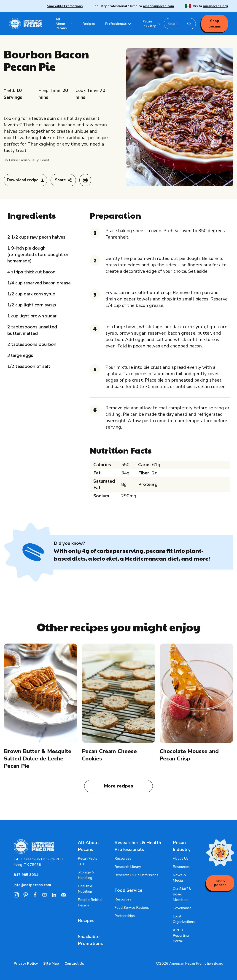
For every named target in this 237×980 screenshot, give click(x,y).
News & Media (179, 878)
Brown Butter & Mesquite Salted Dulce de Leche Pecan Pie (38, 759)
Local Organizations (184, 919)
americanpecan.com (158, 6)
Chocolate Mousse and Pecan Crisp (189, 755)
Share (63, 180)
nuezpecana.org (215, 6)
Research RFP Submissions (136, 875)
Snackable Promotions (65, 6)
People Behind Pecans (90, 903)
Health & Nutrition (85, 889)
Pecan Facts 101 (88, 861)
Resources (123, 859)
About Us (181, 859)
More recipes (119, 786)
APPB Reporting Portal (181, 936)
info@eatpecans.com (32, 885)
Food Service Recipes (132, 908)
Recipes (86, 921)
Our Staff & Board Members (182, 894)
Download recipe (25, 180)
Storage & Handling (86, 875)
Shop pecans (215, 24)
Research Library (128, 867)
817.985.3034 (26, 875)
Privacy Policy (26, 963)
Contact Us (74, 963)
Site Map (51, 963)
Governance (182, 908)
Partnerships (125, 916)
